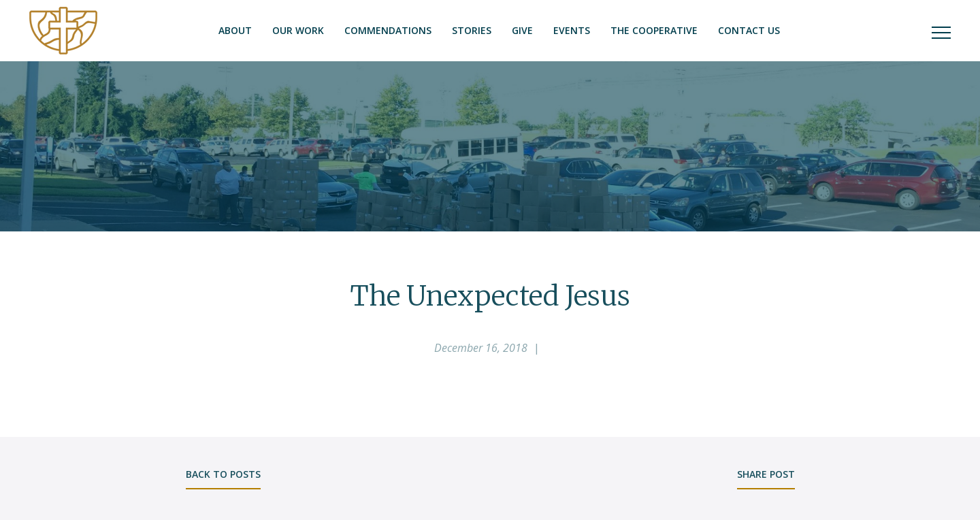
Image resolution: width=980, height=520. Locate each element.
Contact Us (749, 30)
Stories (472, 30)
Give (522, 30)
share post (766, 474)
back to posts (223, 474)
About (235, 30)
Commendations (388, 30)
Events (572, 30)
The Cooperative (654, 30)
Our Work (298, 30)
